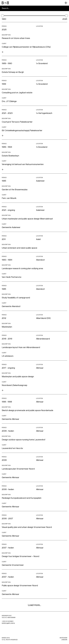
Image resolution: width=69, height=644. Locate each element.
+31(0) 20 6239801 (8, 621)
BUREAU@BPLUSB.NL (8, 623)
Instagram (63, 638)
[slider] (3, 16)
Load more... (34, 605)
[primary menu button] (66, 3)
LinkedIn (64, 640)
